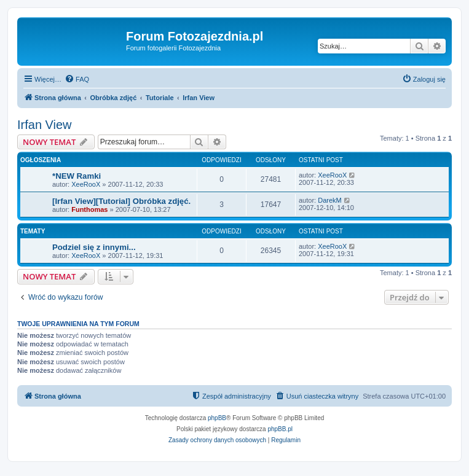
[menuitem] (77, 79)
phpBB (217, 418)
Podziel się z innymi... (94, 247)
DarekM (330, 200)
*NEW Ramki (77, 176)
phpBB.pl (280, 429)
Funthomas (89, 209)
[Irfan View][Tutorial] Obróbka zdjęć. (121, 201)
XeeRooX (86, 184)
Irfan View (45, 125)
